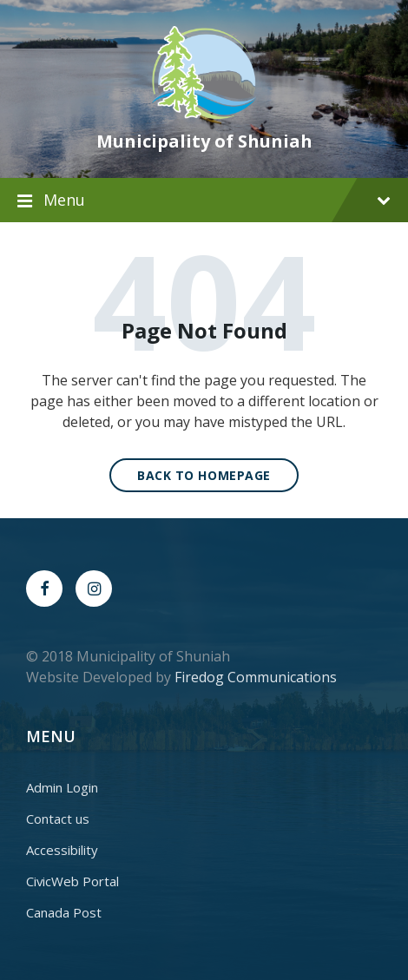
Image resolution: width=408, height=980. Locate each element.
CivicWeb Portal (72, 881)
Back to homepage (204, 475)
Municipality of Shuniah (204, 141)
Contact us (58, 819)
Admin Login (62, 787)
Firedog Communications (256, 677)
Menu (217, 200)
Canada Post (64, 912)
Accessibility (62, 850)
